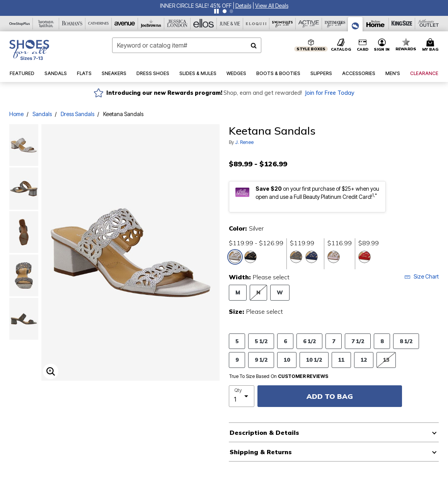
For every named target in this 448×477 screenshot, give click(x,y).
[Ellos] (204, 24)
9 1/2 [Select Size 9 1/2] (261, 360)
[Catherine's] (99, 24)
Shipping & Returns (261, 452)
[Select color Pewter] (296, 257)
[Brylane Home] (376, 24)
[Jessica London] (177, 24)
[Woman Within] (46, 24)
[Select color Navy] (312, 257)
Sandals (42, 114)
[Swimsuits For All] (283, 24)
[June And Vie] (230, 24)
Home (16, 114)
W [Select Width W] (280, 292)
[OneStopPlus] (20, 24)
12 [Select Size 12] (364, 360)
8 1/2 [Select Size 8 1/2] (406, 341)
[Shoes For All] (355, 24)
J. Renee (244, 142)
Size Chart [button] (422, 276)
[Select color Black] (250, 257)
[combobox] (187, 45)
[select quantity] (242, 396)
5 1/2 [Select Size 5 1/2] (261, 341)
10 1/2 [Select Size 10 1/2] (314, 360)
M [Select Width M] (238, 292)
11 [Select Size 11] (341, 360)
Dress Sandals (78, 114)
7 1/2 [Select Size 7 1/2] (358, 341)
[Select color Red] (365, 257)
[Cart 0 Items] (431, 45)
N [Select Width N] (258, 292)
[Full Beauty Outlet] (428, 24)
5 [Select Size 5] (237, 341)
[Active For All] (309, 24)
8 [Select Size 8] (382, 341)
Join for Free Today (330, 93)
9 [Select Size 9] (237, 360)
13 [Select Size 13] (386, 360)
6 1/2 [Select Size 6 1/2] (309, 341)
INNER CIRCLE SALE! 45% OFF (196, 6)
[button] (243, 6)
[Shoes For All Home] (29, 50)
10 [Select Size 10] (287, 360)
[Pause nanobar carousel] (216, 11)
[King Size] (402, 24)
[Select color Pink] (334, 257)
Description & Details (264, 433)
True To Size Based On (279, 376)
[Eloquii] (256, 24)
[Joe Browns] (151, 24)
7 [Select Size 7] (334, 341)
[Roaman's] (72, 24)
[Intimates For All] (335, 24)
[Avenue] (125, 24)
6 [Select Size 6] (285, 341)
